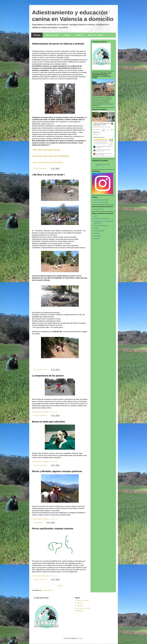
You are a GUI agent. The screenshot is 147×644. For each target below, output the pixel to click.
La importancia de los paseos (48, 376)
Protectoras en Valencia (102, 219)
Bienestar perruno (100, 200)
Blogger (80, 638)
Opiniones (79, 35)
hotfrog (96, 228)
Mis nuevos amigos (95, 35)
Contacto (67, 35)
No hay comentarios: (41, 168)
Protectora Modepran (101, 226)
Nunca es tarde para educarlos (49, 422)
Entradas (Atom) (47, 590)
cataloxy (97, 238)
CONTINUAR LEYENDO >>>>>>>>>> (45, 412)
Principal (37, 35)
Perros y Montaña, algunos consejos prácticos (57, 471)
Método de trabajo (52, 35)
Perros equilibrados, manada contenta (53, 529)
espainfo (97, 233)
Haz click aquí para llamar (46, 150)
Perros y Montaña (100, 202)
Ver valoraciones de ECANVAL (48, 162)
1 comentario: (38, 522)
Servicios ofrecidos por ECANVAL (51, 156)
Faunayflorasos (99, 231)
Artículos (80, 611)
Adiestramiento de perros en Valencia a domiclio (58, 44)
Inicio (60, 586)
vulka (96, 216)
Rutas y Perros (99, 209)
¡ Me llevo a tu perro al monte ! (48, 175)
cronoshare (98, 236)
